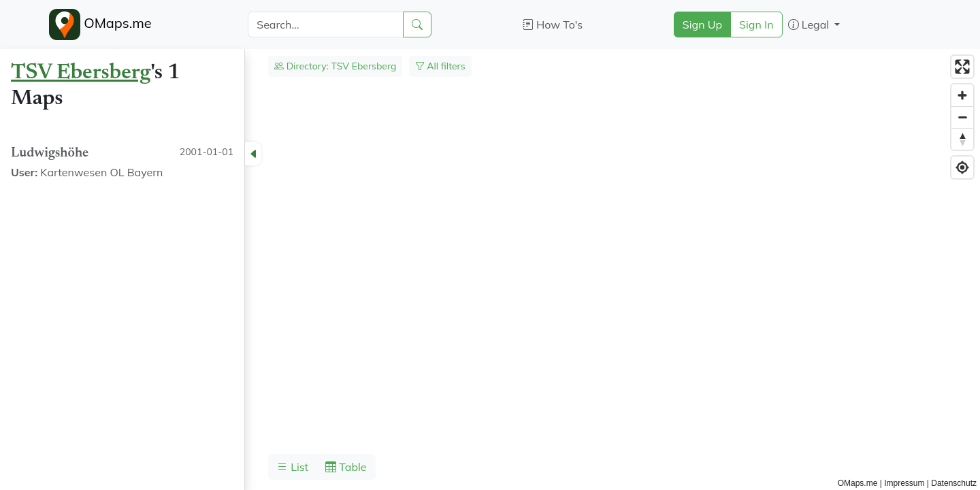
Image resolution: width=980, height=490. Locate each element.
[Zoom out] (962, 117)
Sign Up (702, 24)
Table (346, 467)
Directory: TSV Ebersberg (335, 66)
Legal (810, 24)
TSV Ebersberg (81, 73)
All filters (440, 66)
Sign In (756, 24)
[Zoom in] (962, 95)
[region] (490, 269)
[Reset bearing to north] (962, 139)
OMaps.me (100, 24)
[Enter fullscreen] (962, 67)
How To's (553, 24)
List (293, 467)
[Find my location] (962, 167)
